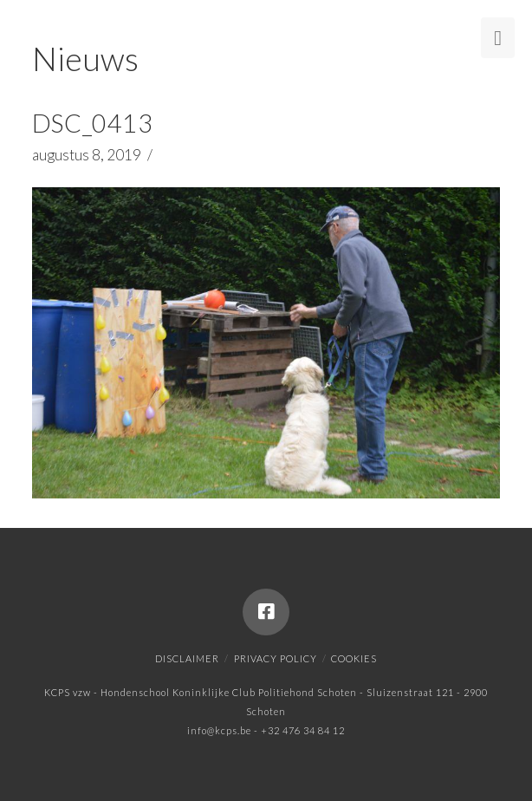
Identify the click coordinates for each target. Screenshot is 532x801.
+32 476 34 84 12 (303, 730)
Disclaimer (187, 658)
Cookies (354, 658)
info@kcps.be (219, 730)
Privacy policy (276, 658)
